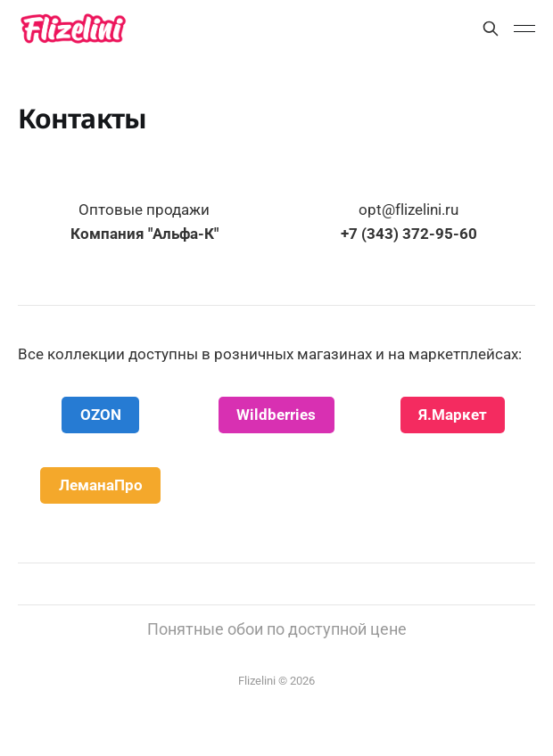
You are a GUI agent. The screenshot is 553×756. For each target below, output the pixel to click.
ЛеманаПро (101, 485)
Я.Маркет (453, 415)
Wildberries (276, 415)
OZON (101, 415)
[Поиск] (491, 29)
